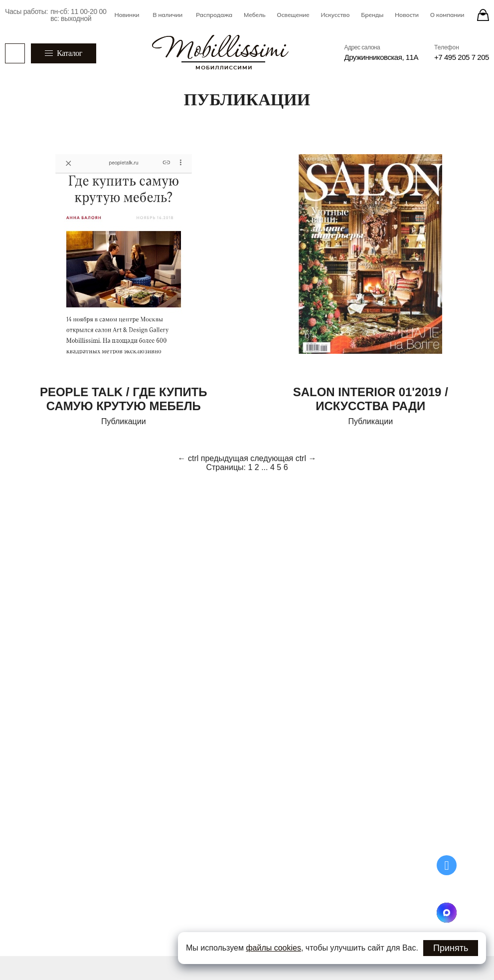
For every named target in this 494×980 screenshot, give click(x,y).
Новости (407, 15)
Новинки (127, 15)
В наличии (167, 15)
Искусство (335, 15)
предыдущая (225, 458)
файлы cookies (273, 948)
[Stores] (483, 15)
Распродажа (214, 15)
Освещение (293, 15)
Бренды (372, 15)
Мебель (254, 15)
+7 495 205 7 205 (462, 57)
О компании (447, 15)
